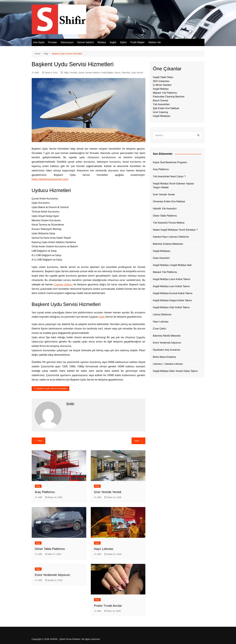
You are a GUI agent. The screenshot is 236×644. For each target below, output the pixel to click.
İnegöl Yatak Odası (163, 77)
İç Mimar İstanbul (162, 85)
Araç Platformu (45, 492)
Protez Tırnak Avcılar (108, 606)
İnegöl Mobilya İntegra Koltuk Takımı (172, 300)
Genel (81, 73)
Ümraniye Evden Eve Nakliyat (169, 201)
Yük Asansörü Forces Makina (169, 223)
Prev (40, 441)
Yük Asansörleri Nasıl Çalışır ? (169, 176)
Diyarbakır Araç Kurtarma (167, 350)
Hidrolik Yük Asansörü (165, 209)
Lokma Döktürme (162, 314)
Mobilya (102, 42)
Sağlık (113, 42)
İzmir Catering (161, 112)
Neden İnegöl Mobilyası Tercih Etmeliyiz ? (175, 230)
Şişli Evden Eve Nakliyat (166, 108)
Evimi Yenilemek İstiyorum (52, 575)
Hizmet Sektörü (86, 42)
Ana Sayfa (39, 42)
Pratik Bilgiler (138, 42)
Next (137, 441)
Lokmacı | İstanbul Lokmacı (168, 364)
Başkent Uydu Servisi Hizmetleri (52, 389)
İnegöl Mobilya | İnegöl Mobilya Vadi (172, 265)
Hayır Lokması (104, 549)
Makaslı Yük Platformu (165, 93)
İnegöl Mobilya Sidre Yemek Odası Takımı (175, 371)
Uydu (102, 317)
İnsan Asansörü (161, 258)
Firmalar (53, 42)
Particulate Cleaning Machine (169, 97)
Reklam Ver (155, 42)
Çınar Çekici (160, 329)
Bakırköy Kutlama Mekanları (168, 244)
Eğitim (123, 42)
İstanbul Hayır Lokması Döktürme (171, 237)
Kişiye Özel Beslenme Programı (170, 162)
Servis (118, 73)
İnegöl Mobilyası (162, 116)
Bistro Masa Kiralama (164, 357)
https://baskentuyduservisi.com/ (50, 179)
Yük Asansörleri (161, 104)
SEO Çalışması (161, 81)
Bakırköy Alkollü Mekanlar (167, 336)
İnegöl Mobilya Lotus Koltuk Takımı (172, 279)
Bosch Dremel (161, 101)
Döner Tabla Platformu (50, 549)
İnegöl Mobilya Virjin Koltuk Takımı (171, 307)
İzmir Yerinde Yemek (108, 492)
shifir (37, 73)
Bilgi (66, 73)
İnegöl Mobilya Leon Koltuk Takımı (171, 286)
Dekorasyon (67, 42)
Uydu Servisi (137, 73)
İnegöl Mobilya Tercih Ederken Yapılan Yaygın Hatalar (173, 186)
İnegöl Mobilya (161, 89)
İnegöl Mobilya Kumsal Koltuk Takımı (173, 293)
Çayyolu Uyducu (63, 284)
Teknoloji (126, 73)
